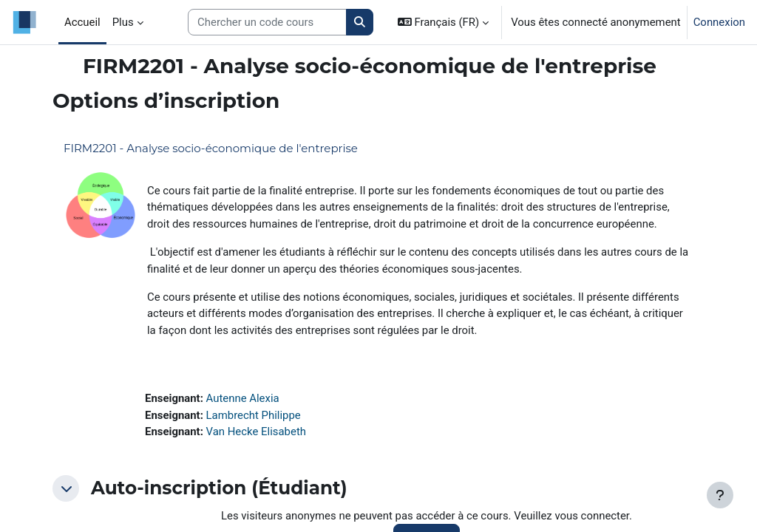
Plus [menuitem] (123, 22)
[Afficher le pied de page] (720, 495)
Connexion (719, 22)
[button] (443, 22)
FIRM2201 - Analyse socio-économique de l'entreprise (211, 148)
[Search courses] (267, 22)
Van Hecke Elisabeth (256, 432)
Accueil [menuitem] (82, 22)
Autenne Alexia (243, 398)
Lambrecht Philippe (254, 415)
